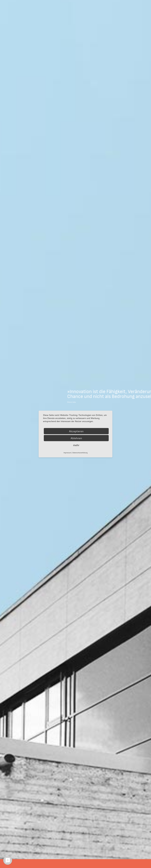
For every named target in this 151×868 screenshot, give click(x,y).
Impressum (67, 453)
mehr (76, 445)
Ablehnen (76, 438)
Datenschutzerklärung (80, 453)
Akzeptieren (76, 431)
